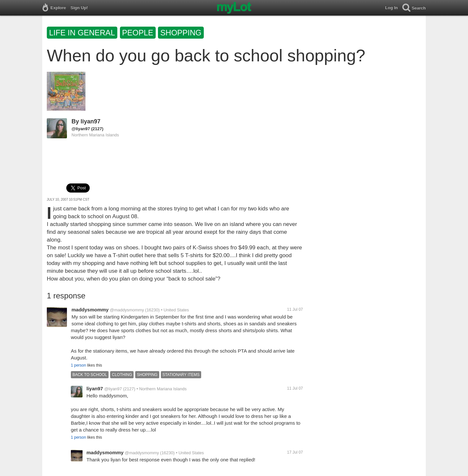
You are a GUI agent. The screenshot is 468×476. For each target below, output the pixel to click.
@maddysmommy (127, 310)
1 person (78, 365)
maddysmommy (90, 310)
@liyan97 (81, 129)
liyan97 (91, 121)
